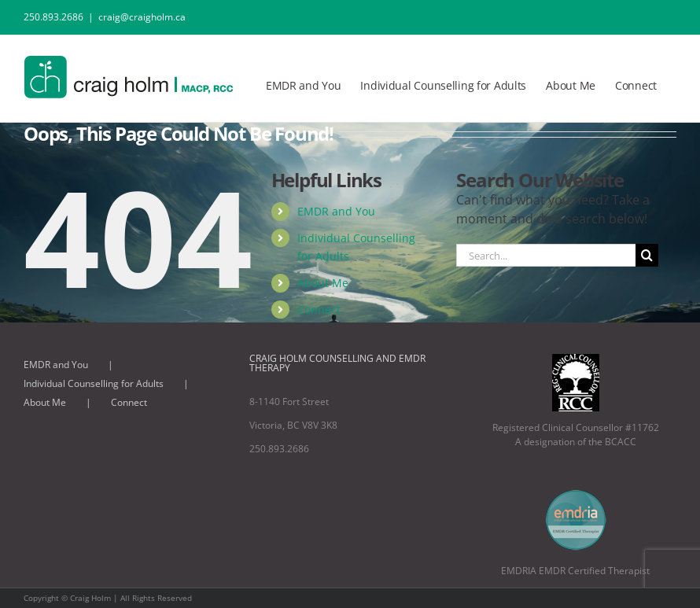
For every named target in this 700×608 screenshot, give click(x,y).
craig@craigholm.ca (142, 17)
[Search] (647, 255)
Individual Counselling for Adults (94, 383)
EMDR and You (336, 211)
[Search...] (546, 255)
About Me (323, 283)
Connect (319, 310)
